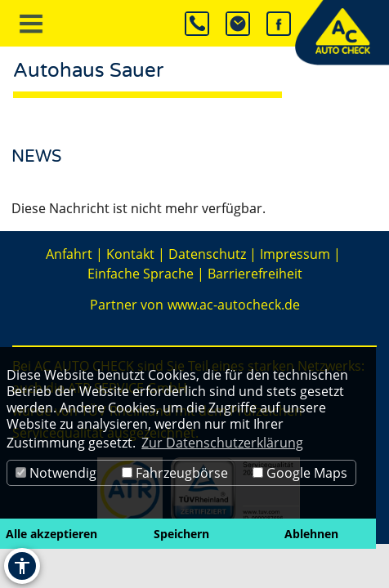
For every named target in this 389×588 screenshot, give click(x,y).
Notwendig (56, 473)
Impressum (295, 254)
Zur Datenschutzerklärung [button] (222, 443)
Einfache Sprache (141, 274)
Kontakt (130, 254)
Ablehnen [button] (311, 534)
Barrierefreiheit (255, 274)
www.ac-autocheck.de (234, 305)
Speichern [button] (181, 534)
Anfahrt (69, 254)
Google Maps (300, 473)
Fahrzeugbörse (175, 473)
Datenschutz (207, 254)
